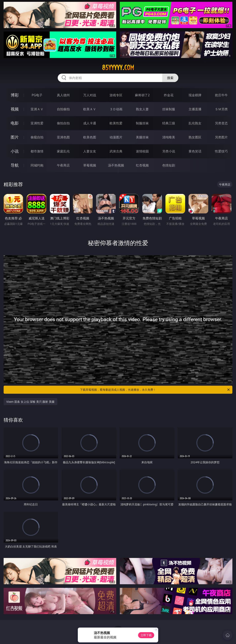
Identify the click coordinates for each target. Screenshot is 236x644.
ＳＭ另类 (221, 109)
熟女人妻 (142, 109)
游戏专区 (116, 95)
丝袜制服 (169, 109)
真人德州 (63, 95)
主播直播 (195, 109)
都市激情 (37, 151)
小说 (15, 151)
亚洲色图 (63, 137)
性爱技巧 (221, 151)
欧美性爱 (116, 123)
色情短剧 (169, 165)
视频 (15, 109)
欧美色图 (90, 137)
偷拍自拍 (63, 123)
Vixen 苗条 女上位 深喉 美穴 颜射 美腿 (31, 402)
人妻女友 (90, 151)
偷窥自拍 (37, 137)
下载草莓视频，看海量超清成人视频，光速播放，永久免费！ (155, 390)
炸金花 (169, 95)
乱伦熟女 (195, 123)
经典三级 (169, 123)
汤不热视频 (116, 165)
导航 (15, 165)
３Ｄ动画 (116, 109)
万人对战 (90, 95)
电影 (15, 123)
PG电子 (37, 95)
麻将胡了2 (142, 95)
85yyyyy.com (118, 68)
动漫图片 (116, 137)
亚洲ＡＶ (37, 109)
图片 (15, 137)
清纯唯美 (169, 137)
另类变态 (221, 123)
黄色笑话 (195, 151)
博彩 (15, 95)
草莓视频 (90, 165)
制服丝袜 (142, 123)
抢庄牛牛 (221, 95)
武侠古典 (116, 151)
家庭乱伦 (63, 151)
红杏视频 (142, 165)
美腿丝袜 (142, 137)
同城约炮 (37, 165)
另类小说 (169, 151)
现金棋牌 (195, 95)
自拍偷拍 (63, 109)
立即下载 (146, 635)
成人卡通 (90, 123)
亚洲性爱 (37, 123)
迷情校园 (142, 151)
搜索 (170, 78)
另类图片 (221, 137)
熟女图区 (195, 137)
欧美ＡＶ (90, 109)
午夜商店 (63, 165)
